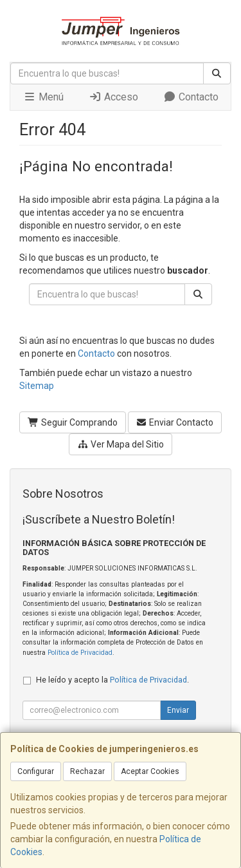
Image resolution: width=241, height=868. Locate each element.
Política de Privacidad (80, 653)
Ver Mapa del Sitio (121, 444)
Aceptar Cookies (150, 771)
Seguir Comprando (73, 422)
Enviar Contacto (175, 422)
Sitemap (37, 386)
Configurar (36, 771)
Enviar (178, 710)
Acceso (113, 97)
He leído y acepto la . (112, 680)
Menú (43, 97)
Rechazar (87, 771)
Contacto (191, 97)
